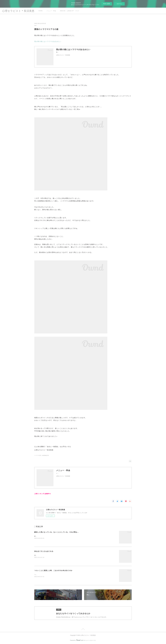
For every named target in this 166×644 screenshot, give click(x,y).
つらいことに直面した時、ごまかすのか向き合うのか (53, 570)
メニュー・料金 (51, 11)
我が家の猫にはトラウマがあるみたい (48, 41)
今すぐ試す (107, 4)
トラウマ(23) (38, 455)
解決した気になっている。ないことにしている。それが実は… (57, 532)
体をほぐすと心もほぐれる (44, 551)
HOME (41, 11)
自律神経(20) (46, 455)
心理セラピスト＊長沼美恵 (18, 11)
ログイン (119, 4)
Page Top (83, 629)
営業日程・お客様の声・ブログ (70, 11)
